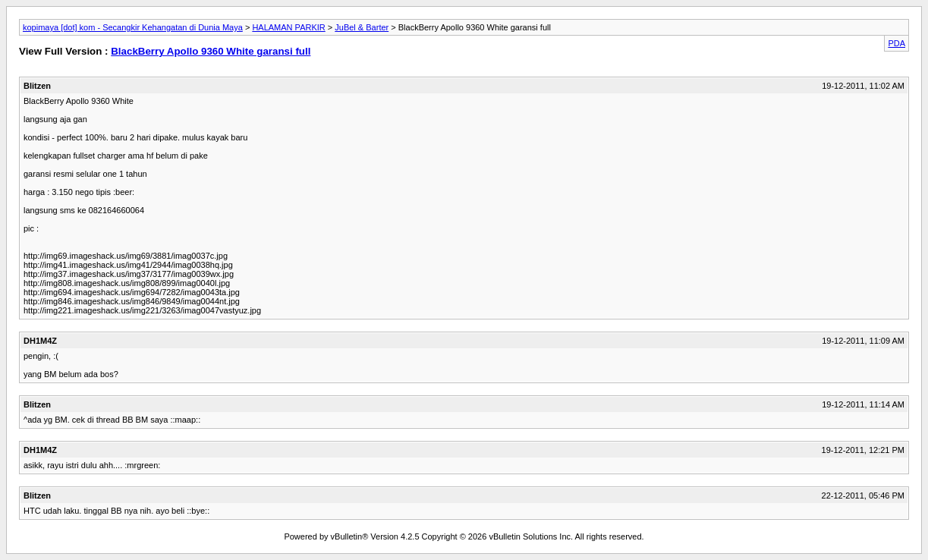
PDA (897, 43)
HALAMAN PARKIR (288, 27)
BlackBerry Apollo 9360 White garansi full (211, 51)
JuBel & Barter (362, 27)
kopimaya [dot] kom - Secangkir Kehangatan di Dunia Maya (133, 27)
